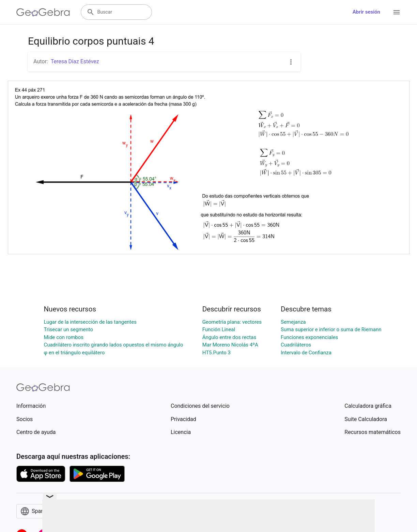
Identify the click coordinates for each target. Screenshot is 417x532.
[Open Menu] (397, 12)
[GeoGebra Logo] (43, 12)
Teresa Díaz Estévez (75, 61)
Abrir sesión (366, 12)
